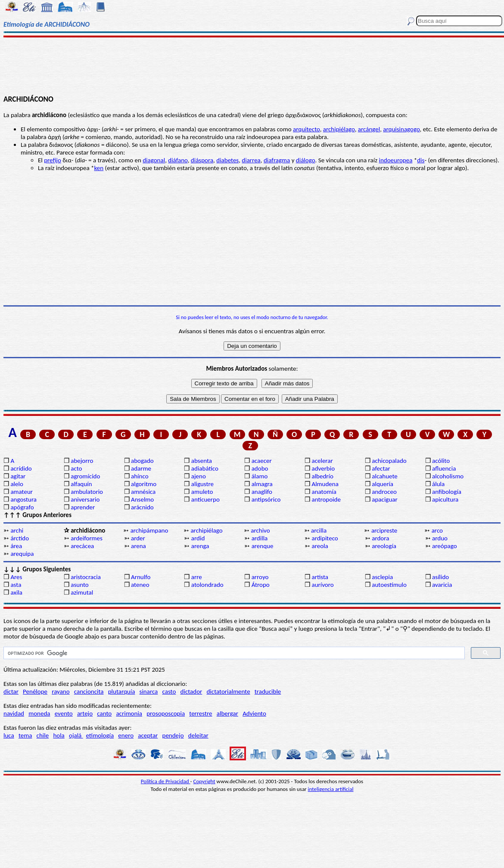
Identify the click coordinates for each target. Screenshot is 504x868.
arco (437, 530)
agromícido (85, 476)
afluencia (444, 468)
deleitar (198, 735)
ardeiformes (87, 538)
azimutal (82, 592)
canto (104, 713)
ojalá (76, 735)
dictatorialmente (228, 691)
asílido (440, 577)
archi (17, 530)
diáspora (202, 160)
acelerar (322, 461)
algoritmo (144, 484)
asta (16, 585)
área (16, 546)
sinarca (149, 691)
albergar (227, 713)
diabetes (227, 160)
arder (138, 538)
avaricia (442, 585)
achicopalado (389, 461)
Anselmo (142, 499)
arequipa (22, 554)
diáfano (178, 160)
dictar (11, 691)
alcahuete (385, 476)
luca (9, 735)
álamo (260, 476)
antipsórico (266, 499)
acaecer (262, 461)
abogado (142, 461)
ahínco (140, 476)
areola (320, 546)
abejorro (82, 461)
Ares (16, 577)
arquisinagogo (401, 129)
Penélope (35, 691)
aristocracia (86, 577)
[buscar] (233, 653)
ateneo (140, 585)
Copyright (204, 781)
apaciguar (384, 499)
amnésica (143, 492)
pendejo (173, 735)
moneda (39, 713)
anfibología (447, 492)
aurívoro (322, 585)
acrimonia (129, 713)
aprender (83, 507)
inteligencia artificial (331, 789)
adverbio (323, 468)
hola (59, 735)
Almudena (325, 484)
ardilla (260, 538)
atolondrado (207, 585)
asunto (79, 585)
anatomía (324, 492)
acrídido (21, 468)
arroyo (260, 577)
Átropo (261, 585)
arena (138, 546)
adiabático (205, 468)
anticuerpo (205, 499)
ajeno (199, 476)
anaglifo (262, 492)
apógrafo (22, 507)
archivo (260, 530)
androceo (384, 492)
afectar (381, 468)
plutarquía (122, 691)
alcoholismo (448, 476)
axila (16, 592)
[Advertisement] (252, 65)
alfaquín (81, 484)
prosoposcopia (166, 713)
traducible (268, 691)
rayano (61, 691)
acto (76, 468)
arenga (200, 546)
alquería (383, 484)
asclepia (382, 577)
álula (438, 484)
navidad (14, 713)
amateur (22, 492)
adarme (141, 468)
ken (99, 168)
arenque (263, 546)
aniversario (85, 499)
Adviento (254, 713)
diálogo (306, 160)
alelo (17, 484)
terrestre (201, 713)
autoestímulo (389, 585)
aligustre (202, 484)
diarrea (251, 160)
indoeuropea (395, 160)
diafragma (277, 160)
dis (421, 160)
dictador (191, 691)
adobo (260, 468)
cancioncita (89, 691)
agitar (18, 476)
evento (64, 713)
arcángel (369, 129)
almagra (262, 484)
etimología (100, 735)
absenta (202, 461)
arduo (440, 538)
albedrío (322, 476)
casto (169, 691)
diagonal (154, 160)
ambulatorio (87, 492)
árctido (20, 538)
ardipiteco (325, 538)
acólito (441, 461)
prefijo (53, 160)
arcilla (319, 530)
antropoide (326, 499)
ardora (380, 538)
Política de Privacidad (166, 781)
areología (384, 546)
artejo (85, 713)
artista (320, 577)
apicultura (445, 499)
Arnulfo (141, 577)
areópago (445, 546)
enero (126, 735)
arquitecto (306, 129)
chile (43, 735)
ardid (198, 538)
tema (25, 735)
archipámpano (149, 530)
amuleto (202, 492)
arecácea (82, 546)
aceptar (148, 735)
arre (197, 577)
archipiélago (339, 129)
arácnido (142, 507)
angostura (23, 499)
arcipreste (384, 530)
